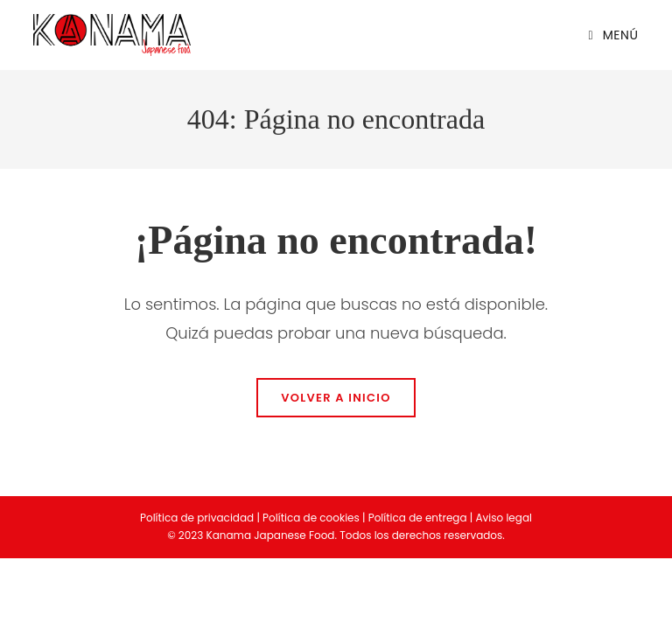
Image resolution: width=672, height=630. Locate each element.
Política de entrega (418, 518)
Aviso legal (504, 518)
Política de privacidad (197, 518)
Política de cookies (311, 518)
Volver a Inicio (336, 398)
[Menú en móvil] (607, 35)
